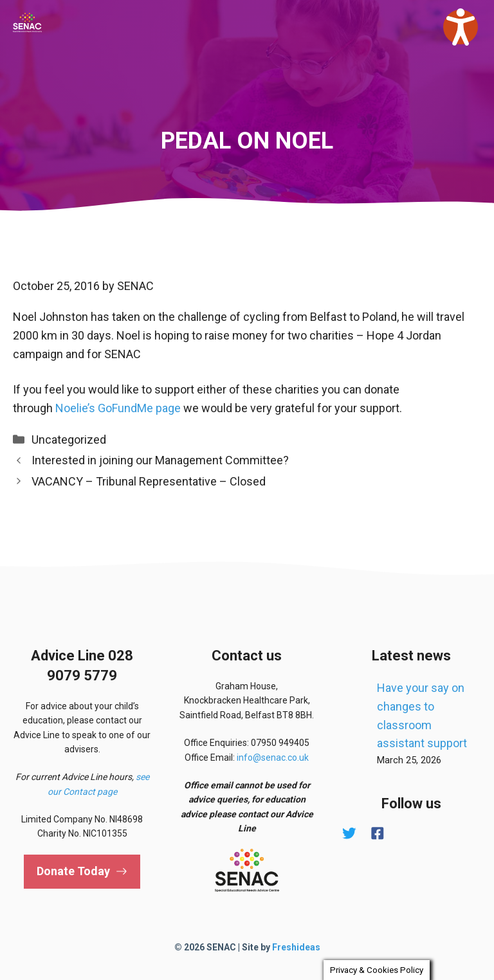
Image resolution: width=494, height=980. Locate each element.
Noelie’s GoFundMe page (118, 408)
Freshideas (296, 947)
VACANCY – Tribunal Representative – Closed (149, 481)
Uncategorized (69, 440)
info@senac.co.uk (273, 758)
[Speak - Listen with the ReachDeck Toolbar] (461, 27)
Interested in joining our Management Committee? (160, 460)
